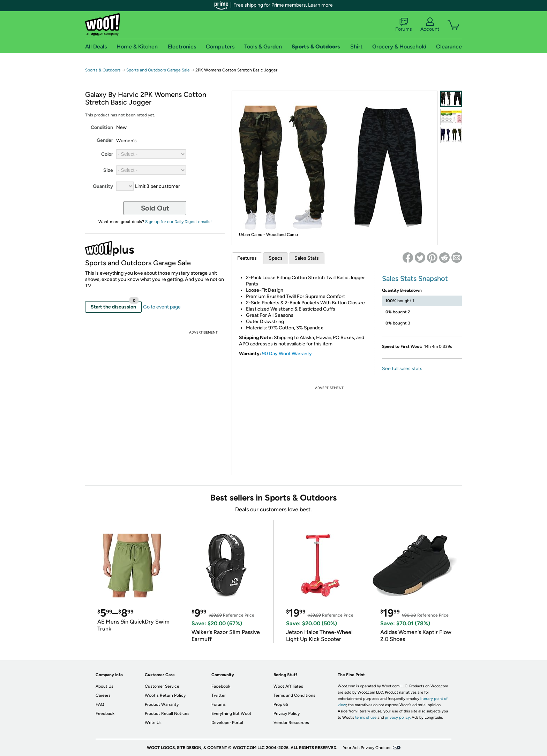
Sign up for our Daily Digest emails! (178, 222)
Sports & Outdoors (103, 70)
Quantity (103, 186)
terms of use (366, 717)
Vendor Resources (291, 723)
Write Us (153, 723)
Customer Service (162, 686)
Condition (102, 127)
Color (107, 154)
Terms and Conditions (294, 695)
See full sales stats (402, 369)
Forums (404, 25)
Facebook (221, 686)
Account (430, 25)
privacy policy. (398, 717)
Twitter (219, 695)
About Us (104, 686)
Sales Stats (307, 258)
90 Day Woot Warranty (287, 354)
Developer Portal (227, 723)
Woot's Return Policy (165, 695)
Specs (276, 258)
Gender (105, 140)
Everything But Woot (231, 713)
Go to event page (162, 307)
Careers (103, 695)
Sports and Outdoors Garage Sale (158, 70)
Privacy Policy (287, 713)
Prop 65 (281, 704)
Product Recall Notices (167, 713)
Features (247, 258)
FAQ (100, 704)
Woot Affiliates (288, 686)
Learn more (320, 5)
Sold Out (155, 208)
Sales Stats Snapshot (415, 278)
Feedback (105, 713)
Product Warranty (162, 704)
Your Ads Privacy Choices (367, 748)
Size (108, 170)
